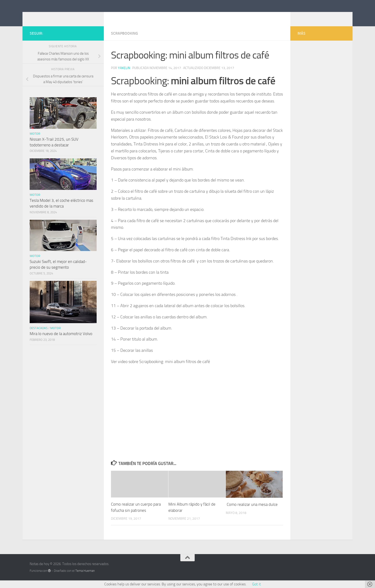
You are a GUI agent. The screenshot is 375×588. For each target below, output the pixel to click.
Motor (35, 141)
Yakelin (124, 75)
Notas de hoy (57, 16)
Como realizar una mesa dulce (252, 512)
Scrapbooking (124, 40)
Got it (256, 584)
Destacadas (39, 335)
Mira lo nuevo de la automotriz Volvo (61, 341)
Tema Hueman (85, 578)
